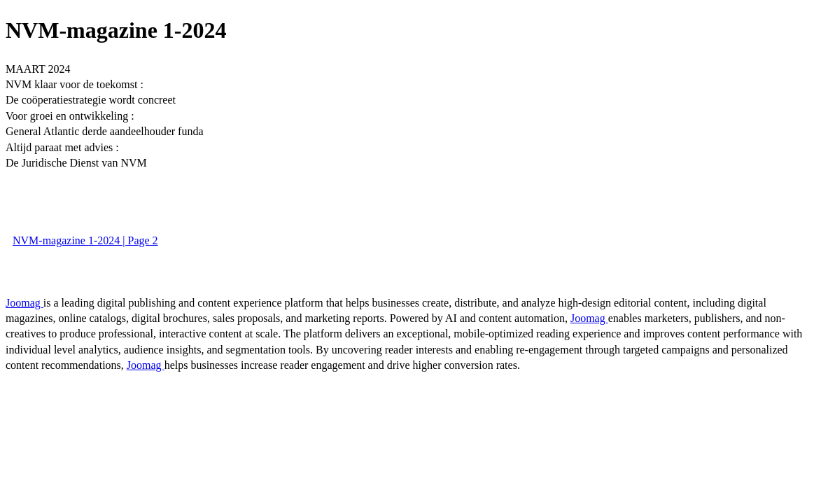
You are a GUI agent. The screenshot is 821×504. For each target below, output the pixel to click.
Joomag (24, 303)
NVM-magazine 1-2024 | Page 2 (85, 240)
